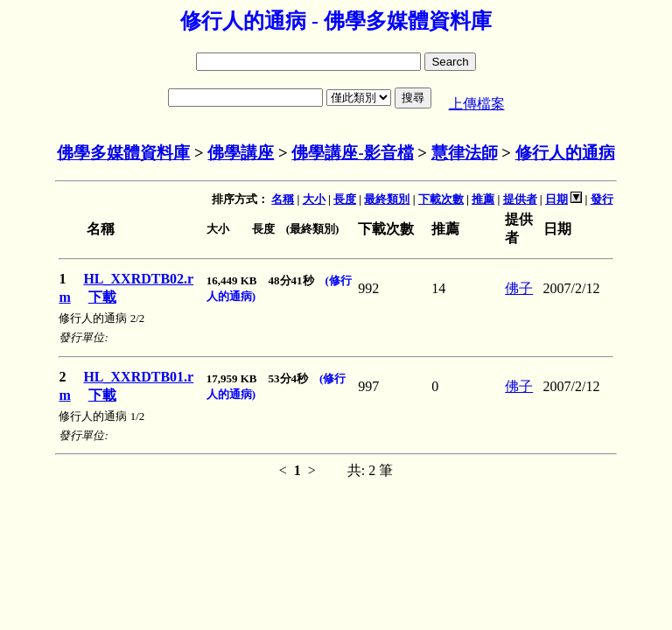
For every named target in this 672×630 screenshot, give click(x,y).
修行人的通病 (565, 153)
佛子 (519, 288)
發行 (602, 199)
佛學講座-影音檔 (352, 153)
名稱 (283, 199)
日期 (556, 199)
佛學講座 (241, 153)
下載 (102, 297)
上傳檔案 (477, 104)
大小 (314, 199)
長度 (345, 199)
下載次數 (441, 199)
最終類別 (387, 199)
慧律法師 (465, 153)
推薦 (483, 199)
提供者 (520, 199)
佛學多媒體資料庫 (123, 153)
